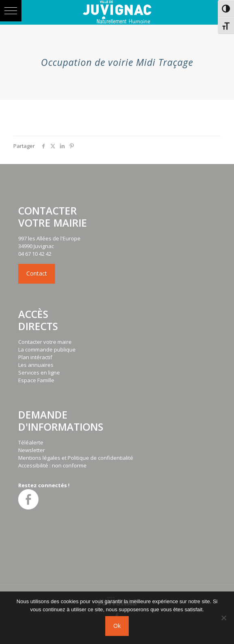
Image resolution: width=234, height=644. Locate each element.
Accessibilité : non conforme (52, 465)
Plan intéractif (35, 357)
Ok (117, 626)
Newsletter (32, 450)
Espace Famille (36, 380)
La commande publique (47, 349)
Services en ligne (39, 373)
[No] (224, 618)
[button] (11, 11)
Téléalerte (31, 442)
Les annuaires (36, 365)
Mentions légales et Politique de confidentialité (76, 458)
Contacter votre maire (45, 342)
